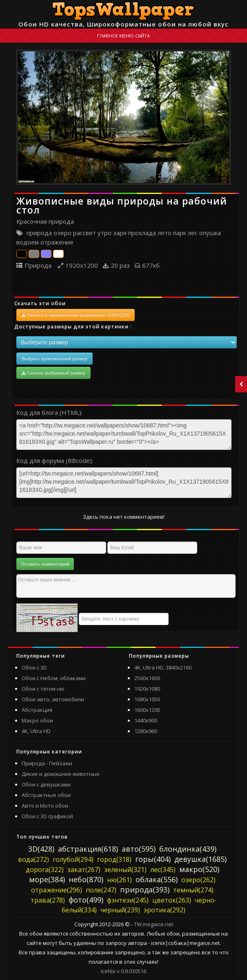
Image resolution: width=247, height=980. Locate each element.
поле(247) (101, 890)
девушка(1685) (200, 859)
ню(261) (119, 880)
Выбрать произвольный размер (55, 359)
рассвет (85, 233)
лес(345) (163, 870)
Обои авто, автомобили (53, 699)
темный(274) (193, 890)
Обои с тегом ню (43, 689)
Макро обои (37, 720)
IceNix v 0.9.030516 (123, 971)
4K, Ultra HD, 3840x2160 (163, 667)
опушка (210, 233)
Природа (38, 265)
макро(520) (199, 869)
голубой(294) (73, 859)
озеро (62, 233)
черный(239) (120, 910)
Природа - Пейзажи (47, 763)
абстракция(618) (88, 849)
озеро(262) (198, 880)
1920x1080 (147, 689)
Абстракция (37, 710)
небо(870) (86, 879)
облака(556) (157, 879)
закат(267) (84, 870)
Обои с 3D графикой (47, 816)
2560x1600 (147, 678)
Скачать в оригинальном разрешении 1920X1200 (76, 315)
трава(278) (48, 900)
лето (165, 233)
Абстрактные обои (46, 795)
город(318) (114, 859)
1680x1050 (147, 699)
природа (39, 233)
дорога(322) (45, 870)
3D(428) (41, 849)
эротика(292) (165, 910)
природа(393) (145, 890)
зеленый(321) (125, 870)
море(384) (47, 879)
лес (193, 233)
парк (180, 233)
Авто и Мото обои (45, 806)
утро (105, 233)
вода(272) (33, 859)
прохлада (142, 233)
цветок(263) (172, 900)
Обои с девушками (46, 784)
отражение (57, 242)
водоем (28, 242)
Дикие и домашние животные (61, 774)
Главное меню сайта (123, 36)
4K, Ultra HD (36, 731)
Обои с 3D (34, 667)
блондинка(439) (188, 849)
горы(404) (153, 859)
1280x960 (146, 731)
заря (120, 233)
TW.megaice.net (154, 924)
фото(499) (86, 900)
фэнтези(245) (128, 900)
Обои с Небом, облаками (54, 678)
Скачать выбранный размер (53, 373)
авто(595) (139, 849)
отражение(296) (57, 890)
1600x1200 (147, 710)
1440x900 (146, 720)
